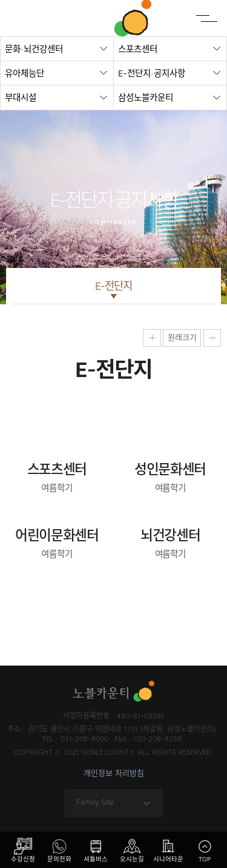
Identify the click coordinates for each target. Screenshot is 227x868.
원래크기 (182, 337)
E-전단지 (113, 286)
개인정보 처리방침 (114, 774)
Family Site (114, 803)
